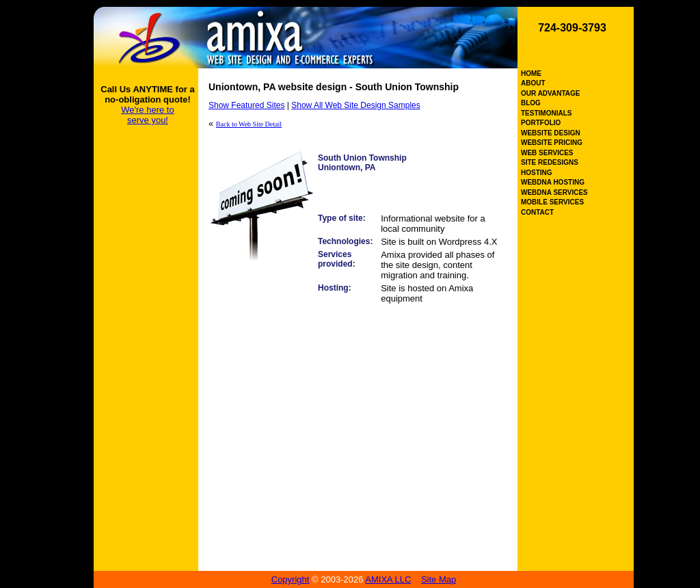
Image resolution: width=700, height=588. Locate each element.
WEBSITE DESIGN (551, 133)
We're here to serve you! (147, 115)
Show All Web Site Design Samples (356, 105)
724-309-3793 (572, 28)
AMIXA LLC (388, 579)
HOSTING (537, 173)
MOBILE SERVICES (552, 202)
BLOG (531, 103)
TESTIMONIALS (546, 113)
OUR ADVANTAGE (550, 93)
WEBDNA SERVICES (554, 192)
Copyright (291, 579)
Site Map (439, 579)
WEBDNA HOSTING (553, 182)
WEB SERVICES (547, 153)
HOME (531, 73)
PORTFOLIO (541, 123)
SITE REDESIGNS (550, 162)
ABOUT (533, 83)
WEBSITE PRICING (552, 143)
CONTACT (537, 212)
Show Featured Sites (246, 105)
